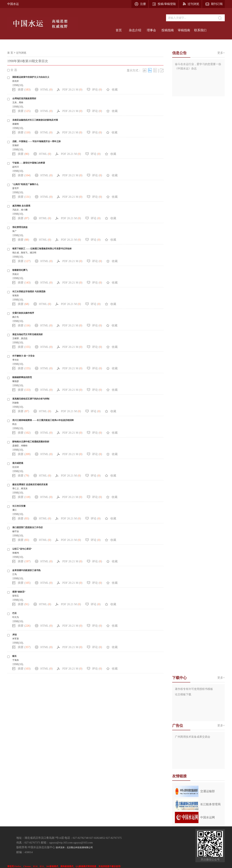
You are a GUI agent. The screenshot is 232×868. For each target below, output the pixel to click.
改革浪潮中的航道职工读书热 (26, 570)
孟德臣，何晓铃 (20, 446)
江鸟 (14, 574)
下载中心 (179, 678)
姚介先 (16, 317)
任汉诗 (16, 467)
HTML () (46, 90)
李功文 (16, 360)
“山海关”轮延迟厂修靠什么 (25, 184)
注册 (143, 4)
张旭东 (16, 296)
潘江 (14, 510)
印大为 (16, 617)
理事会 (151, 30)
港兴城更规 (18, 463)
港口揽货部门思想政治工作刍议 (28, 527)
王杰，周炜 (18, 103)
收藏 (115, 90)
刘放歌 (16, 403)
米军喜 (16, 639)
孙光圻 (16, 81)
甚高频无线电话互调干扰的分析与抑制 (31, 399)
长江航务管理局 (210, 804)
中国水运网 (208, 817)
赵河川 (16, 167)
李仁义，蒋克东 (20, 489)
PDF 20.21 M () (72, 90)
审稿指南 (184, 30)
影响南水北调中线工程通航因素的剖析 (31, 442)
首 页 (10, 53)
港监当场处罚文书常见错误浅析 (28, 334)
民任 (14, 424)
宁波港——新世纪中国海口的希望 (29, 163)
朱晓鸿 (16, 553)
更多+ (221, 53)
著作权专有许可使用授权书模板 (194, 689)
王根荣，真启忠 (20, 338)
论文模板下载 (183, 694)
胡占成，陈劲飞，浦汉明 (24, 253)
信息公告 (179, 53)
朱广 (14, 231)
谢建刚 (16, 124)
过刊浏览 (193, 4)
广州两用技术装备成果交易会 (193, 737)
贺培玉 (16, 596)
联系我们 (200, 30)
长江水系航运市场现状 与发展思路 (29, 292)
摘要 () (24, 90)
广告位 (178, 726)
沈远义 (16, 274)
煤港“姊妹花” (19, 592)
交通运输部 (208, 791)
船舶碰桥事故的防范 (22, 377)
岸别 (14, 635)
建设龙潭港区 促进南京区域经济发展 (30, 485)
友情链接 (179, 776)
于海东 (16, 660)
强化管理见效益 (20, 227)
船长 (14, 656)
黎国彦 (16, 381)
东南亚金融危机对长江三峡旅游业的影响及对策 (35, 120)
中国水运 (13, 4)
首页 (119, 30)
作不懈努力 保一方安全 (23, 356)
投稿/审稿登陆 (167, 4)
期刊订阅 (217, 4)
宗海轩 (16, 145)
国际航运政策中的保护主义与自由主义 (31, 77)
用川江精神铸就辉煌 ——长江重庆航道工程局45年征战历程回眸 (43, 420)
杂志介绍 (135, 30)
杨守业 (16, 531)
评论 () (97, 90)
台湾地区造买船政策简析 (24, 99)
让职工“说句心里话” (22, 549)
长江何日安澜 (19, 506)
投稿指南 (168, 30)
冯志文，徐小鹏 (20, 210)
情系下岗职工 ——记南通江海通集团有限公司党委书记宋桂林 (42, 249)
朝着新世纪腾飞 (20, 270)
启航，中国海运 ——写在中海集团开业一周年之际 (37, 141)
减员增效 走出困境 (21, 206)
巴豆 (14, 613)
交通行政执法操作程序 (23, 313)
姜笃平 (16, 188)
